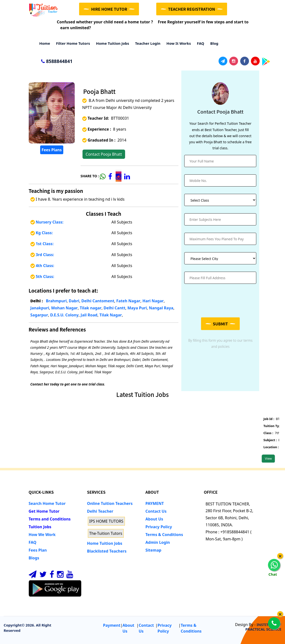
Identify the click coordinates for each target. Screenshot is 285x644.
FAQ (199, 43)
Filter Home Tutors (72, 43)
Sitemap (153, 550)
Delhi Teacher (100, 511)
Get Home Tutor (44, 511)
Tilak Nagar (111, 315)
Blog (213, 43)
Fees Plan (38, 550)
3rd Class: (42, 255)
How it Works (177, 43)
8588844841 (55, 62)
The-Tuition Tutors (106, 533)
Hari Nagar (153, 301)
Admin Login (158, 542)
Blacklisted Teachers (107, 551)
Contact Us (156, 511)
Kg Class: (42, 233)
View (272, 458)
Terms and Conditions (50, 519)
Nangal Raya (161, 308)
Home (43, 43)
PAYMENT (155, 503)
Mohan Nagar (64, 308)
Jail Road (89, 315)
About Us (154, 519)
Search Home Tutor (47, 503)
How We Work (42, 535)
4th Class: (42, 266)
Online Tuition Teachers (110, 503)
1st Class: (42, 244)
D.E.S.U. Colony (64, 315)
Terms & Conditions (164, 535)
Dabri (74, 301)
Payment (112, 625)
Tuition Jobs (40, 527)
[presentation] (221, 301)
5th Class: (42, 277)
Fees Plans (52, 150)
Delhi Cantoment (98, 301)
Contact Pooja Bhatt (104, 154)
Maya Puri (137, 308)
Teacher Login (146, 43)
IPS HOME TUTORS (106, 521)
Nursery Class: (47, 222)
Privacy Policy (159, 527)
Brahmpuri (56, 301)
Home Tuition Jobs (111, 43)
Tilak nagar (91, 308)
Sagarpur (39, 315)
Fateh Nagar (128, 301)
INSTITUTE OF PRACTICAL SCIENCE (263, 627)
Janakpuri (40, 308)
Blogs (34, 558)
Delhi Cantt (114, 308)
